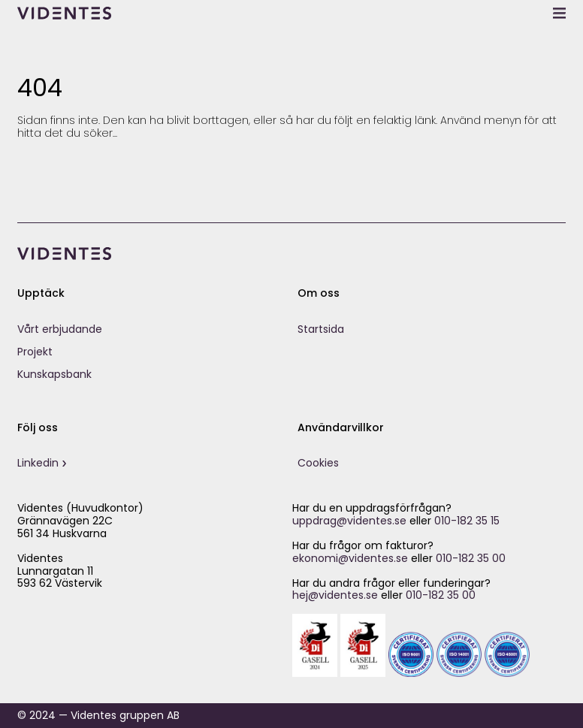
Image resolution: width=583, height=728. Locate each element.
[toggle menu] (559, 13)
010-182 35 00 (471, 558)
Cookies (318, 463)
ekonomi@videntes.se (350, 558)
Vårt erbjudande (60, 329)
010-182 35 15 (467, 521)
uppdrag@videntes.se (349, 521)
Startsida (321, 329)
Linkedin (38, 463)
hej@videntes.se (335, 595)
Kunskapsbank (54, 374)
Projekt (35, 352)
